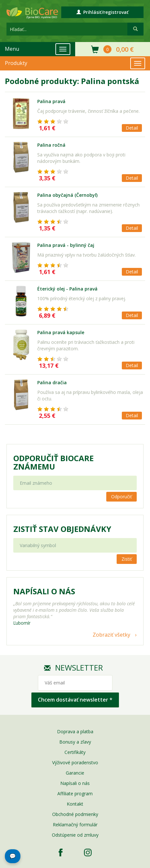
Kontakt (75, 804)
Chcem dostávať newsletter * (75, 700)
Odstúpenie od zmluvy (75, 835)
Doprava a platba (75, 731)
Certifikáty (75, 752)
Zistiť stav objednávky (62, 529)
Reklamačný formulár (75, 825)
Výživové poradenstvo (75, 762)
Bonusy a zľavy (75, 742)
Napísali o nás (75, 783)
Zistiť (127, 559)
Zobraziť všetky (111, 635)
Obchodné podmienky (75, 814)
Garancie (75, 773)
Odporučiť (121, 497)
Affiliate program (75, 794)
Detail (132, 128)
